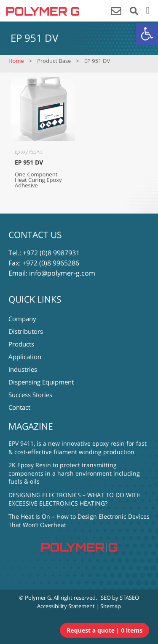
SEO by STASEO (120, 598)
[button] (147, 34)
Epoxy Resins (29, 152)
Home (16, 61)
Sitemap (111, 606)
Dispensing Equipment (41, 382)
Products (21, 344)
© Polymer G (35, 598)
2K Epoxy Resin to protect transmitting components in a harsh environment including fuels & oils (74, 473)
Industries (23, 369)
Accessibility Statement (66, 606)
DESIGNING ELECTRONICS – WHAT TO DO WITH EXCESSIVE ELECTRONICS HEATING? (75, 499)
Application (25, 357)
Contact (19, 407)
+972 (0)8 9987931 (51, 253)
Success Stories (30, 395)
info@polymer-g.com (62, 273)
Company (22, 319)
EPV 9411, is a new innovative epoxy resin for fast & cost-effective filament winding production (78, 448)
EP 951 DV (29, 162)
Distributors (26, 331)
